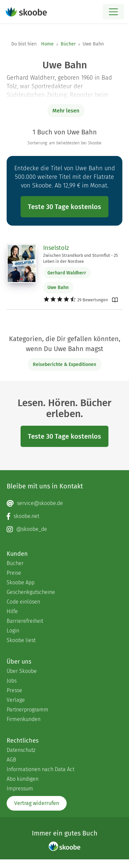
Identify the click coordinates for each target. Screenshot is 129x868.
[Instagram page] (64, 529)
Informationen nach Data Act (40, 769)
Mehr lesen (66, 111)
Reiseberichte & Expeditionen (64, 364)
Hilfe (12, 611)
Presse (14, 690)
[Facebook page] (64, 516)
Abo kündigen (23, 779)
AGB (11, 760)
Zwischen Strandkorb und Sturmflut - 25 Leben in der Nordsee (80, 258)
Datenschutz (21, 750)
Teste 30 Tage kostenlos (64, 207)
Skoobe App (21, 582)
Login (13, 631)
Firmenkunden (24, 719)
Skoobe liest (21, 640)
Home (47, 44)
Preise (14, 573)
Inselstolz (56, 248)
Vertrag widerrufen (37, 803)
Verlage (16, 700)
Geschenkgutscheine (31, 592)
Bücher (68, 44)
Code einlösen (23, 602)
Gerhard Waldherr (67, 273)
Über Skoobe (22, 671)
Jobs (12, 681)
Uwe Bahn (58, 288)
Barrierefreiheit (25, 621)
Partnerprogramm (28, 710)
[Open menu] (113, 12)
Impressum (20, 789)
